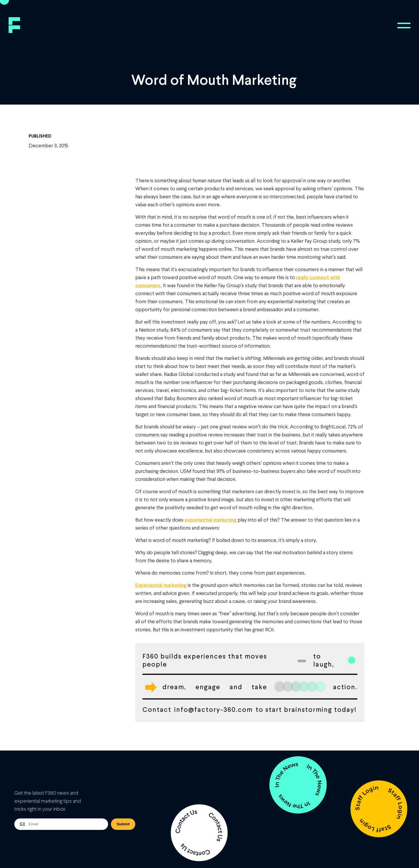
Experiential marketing (161, 585)
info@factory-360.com (214, 709)
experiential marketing (211, 520)
